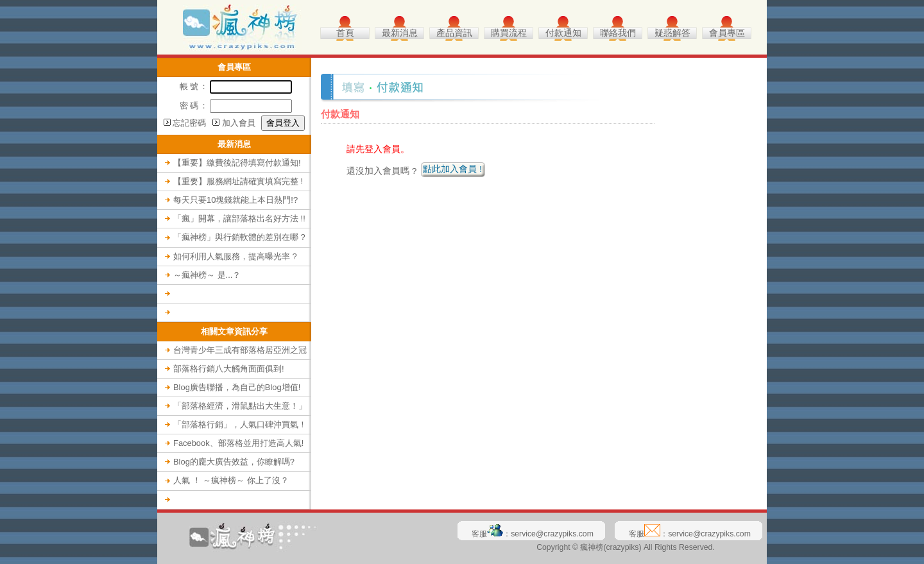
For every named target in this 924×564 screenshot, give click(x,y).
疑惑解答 (672, 33)
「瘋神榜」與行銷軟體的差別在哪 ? (239, 237)
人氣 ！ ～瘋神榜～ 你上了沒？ (231, 480)
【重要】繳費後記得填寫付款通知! (237, 163)
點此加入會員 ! (452, 169)
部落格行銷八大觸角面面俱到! (229, 369)
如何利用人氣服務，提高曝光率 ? (235, 256)
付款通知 (563, 33)
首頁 (345, 33)
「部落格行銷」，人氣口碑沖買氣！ (240, 424)
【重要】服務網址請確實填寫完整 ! (238, 181)
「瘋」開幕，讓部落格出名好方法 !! (239, 218)
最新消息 (400, 33)
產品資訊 (454, 33)
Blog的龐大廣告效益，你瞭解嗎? (234, 462)
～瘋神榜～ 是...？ (207, 275)
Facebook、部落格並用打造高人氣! (238, 443)
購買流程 (509, 33)
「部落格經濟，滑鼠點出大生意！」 (240, 406)
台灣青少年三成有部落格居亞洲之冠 (240, 350)
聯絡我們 (618, 33)
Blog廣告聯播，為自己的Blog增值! (237, 387)
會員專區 (727, 33)
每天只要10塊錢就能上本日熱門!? (235, 200)
